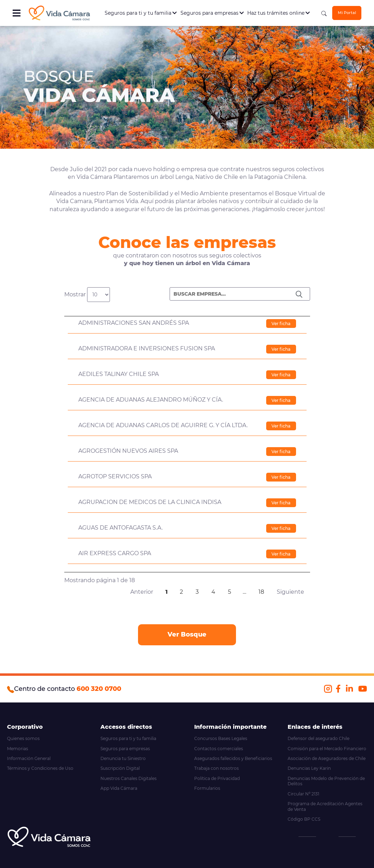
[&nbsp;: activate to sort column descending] (187, 309)
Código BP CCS (304, 819)
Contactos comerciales (219, 749)
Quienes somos (23, 738)
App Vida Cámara (119, 788)
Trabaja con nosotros (216, 768)
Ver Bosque (187, 634)
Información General (29, 758)
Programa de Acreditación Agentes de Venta (325, 806)
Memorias (18, 749)
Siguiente (290, 592)
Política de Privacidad (217, 778)
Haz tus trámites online (278, 13)
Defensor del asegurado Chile (319, 738)
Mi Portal (347, 13)
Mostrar (87, 295)
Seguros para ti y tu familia (141, 13)
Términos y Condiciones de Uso (40, 768)
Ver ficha (281, 324)
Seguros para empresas (212, 13)
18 (261, 592)
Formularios (207, 788)
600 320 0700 (99, 689)
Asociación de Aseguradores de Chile (327, 758)
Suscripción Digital (120, 768)
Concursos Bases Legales (221, 738)
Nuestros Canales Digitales (129, 778)
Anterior (142, 592)
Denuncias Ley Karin (309, 768)
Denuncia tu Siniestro (123, 758)
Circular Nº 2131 (303, 794)
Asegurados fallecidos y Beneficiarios (233, 758)
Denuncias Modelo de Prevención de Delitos (326, 781)
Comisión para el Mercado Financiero (327, 749)
